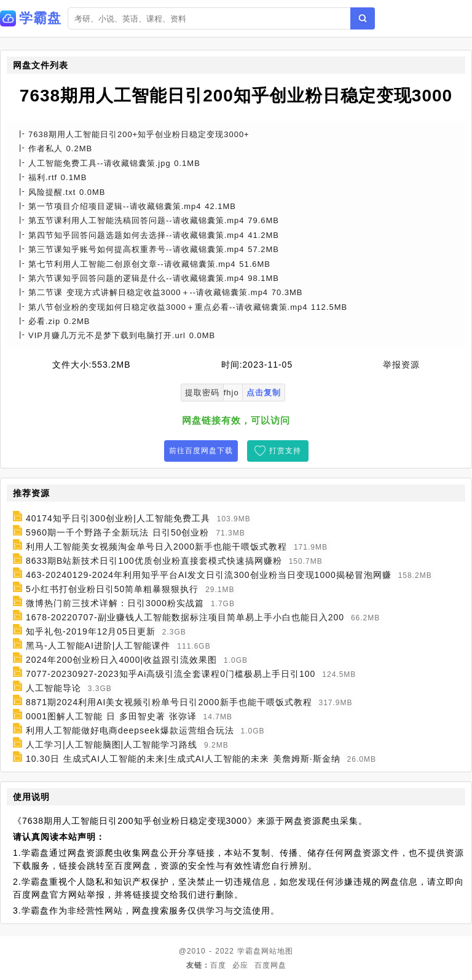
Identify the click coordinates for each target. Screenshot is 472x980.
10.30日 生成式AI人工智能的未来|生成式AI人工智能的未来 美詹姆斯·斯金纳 (183, 759)
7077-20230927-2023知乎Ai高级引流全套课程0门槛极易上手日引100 (171, 674)
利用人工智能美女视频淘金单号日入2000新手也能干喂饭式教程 (156, 547)
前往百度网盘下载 (201, 451)
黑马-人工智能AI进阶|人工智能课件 (98, 646)
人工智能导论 (53, 688)
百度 (218, 965)
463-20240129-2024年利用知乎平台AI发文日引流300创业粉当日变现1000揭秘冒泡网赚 (209, 575)
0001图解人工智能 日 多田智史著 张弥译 (111, 716)
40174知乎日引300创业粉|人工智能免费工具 (118, 518)
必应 (240, 965)
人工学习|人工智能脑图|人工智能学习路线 (112, 745)
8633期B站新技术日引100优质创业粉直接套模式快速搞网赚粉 (154, 561)
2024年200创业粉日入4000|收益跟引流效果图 (121, 660)
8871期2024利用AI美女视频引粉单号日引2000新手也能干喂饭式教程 (169, 702)
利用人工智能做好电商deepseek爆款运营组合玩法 (130, 730)
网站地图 (277, 951)
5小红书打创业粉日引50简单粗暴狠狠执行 (112, 589)
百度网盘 (270, 965)
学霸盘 (249, 951)
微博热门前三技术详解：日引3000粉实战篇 (115, 603)
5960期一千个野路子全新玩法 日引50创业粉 (118, 532)
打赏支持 (285, 451)
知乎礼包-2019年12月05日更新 (91, 631)
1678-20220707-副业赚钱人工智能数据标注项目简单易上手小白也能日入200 (185, 617)
